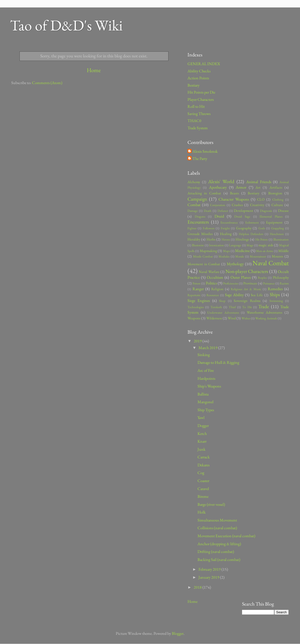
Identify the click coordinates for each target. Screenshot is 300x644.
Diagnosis (266, 211)
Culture (277, 205)
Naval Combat (271, 263)
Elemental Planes (271, 216)
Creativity (257, 205)
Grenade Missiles (200, 234)
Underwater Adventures (223, 313)
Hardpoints (206, 378)
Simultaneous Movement (217, 520)
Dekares (203, 465)
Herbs (211, 239)
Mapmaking (208, 251)
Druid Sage (242, 216)
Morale (240, 256)
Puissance (269, 283)
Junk (201, 449)
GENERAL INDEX (204, 64)
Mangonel (205, 402)
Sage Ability (234, 295)
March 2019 (208, 348)
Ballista (203, 394)
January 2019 (209, 577)
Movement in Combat (204, 264)
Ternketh (216, 307)
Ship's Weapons (209, 386)
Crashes (237, 205)
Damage (193, 211)
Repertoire (194, 295)
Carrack (204, 457)
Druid (219, 216)
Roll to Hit (196, 106)
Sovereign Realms (247, 301)
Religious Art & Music (246, 289)
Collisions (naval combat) (217, 528)
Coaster (203, 481)
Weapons (194, 318)
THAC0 (194, 121)
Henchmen (277, 234)
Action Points (198, 78)
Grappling (278, 228)
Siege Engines (199, 301)
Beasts (234, 193)
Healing (226, 234)
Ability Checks (199, 71)
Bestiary (193, 85)
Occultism (215, 277)
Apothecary (218, 187)
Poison (196, 283)
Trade (264, 306)
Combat (194, 205)
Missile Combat (203, 256)
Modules (224, 256)
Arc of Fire (206, 370)
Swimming (276, 301)
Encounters (198, 222)
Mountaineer (258, 256)
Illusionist (198, 245)
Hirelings (242, 239)
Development (243, 210)
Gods (262, 228)
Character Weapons (234, 199)
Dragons (200, 216)
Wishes (246, 318)
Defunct (223, 211)
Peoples (262, 278)
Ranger (198, 289)
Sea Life (257, 295)
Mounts (277, 256)
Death (208, 211)
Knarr (202, 441)
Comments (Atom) (47, 83)
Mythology (235, 264)
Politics (211, 283)
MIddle (283, 251)
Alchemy (194, 182)
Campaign (197, 199)
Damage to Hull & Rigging (218, 362)
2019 (198, 341)
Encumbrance (229, 222)
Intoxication (216, 245)
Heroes (226, 239)
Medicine (242, 251)
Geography (244, 228)
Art (258, 187)
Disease (283, 210)
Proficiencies (231, 283)
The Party (200, 159)
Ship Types (206, 410)
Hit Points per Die (201, 92)
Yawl (201, 418)
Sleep (222, 301)
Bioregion (275, 193)
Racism (284, 283)
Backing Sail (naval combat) (219, 560)
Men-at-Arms (264, 251)
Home (94, 70)
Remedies (275, 289)
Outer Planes (241, 277)
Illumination (281, 239)
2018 (198, 587)
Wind (232, 318)
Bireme (203, 496)
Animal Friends (259, 182)
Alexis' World (221, 181)
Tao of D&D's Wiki (66, 25)
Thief (232, 307)
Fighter (192, 228)
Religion (217, 289)
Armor (241, 187)
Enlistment (252, 222)
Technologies (196, 307)
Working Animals (266, 318)
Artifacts (276, 187)
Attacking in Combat (204, 193)
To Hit (247, 307)
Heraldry (194, 239)
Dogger (203, 426)
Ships (275, 294)
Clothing (278, 199)
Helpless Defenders (251, 234)
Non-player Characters (247, 271)
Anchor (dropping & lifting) (219, 544)
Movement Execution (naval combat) (226, 536)
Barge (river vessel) (211, 504)
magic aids (266, 245)
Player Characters (201, 99)
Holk (202, 512)
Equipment (274, 222)
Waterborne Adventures (265, 312)
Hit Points (262, 239)
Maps (226, 251)
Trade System (198, 128)
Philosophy (281, 277)
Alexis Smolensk (205, 151)
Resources (213, 295)
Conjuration (218, 205)
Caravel (203, 489)
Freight (225, 228)
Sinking (204, 355)
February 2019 (210, 569)
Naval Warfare (209, 272)
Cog (201, 473)
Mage (250, 245)
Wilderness (214, 318)
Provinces (250, 283)
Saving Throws (199, 114)
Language (235, 245)
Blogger (178, 633)
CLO (261, 199)
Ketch (202, 434)
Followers (209, 228)
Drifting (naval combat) (216, 552)
